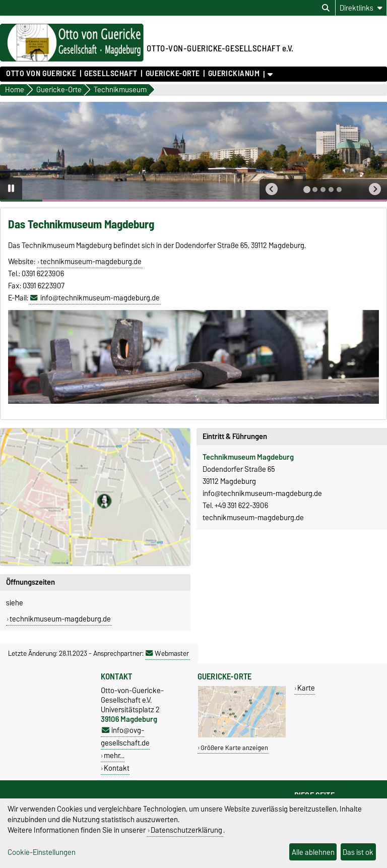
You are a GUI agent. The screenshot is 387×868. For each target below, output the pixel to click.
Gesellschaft (111, 74)
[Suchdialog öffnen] (326, 8)
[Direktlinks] (361, 8)
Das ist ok (358, 852)
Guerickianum (234, 74)
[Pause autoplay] (11, 189)
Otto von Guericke (41, 74)
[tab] (307, 190)
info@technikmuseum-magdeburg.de (100, 298)
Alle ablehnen (313, 852)
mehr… (114, 755)
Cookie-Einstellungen (42, 852)
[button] (272, 189)
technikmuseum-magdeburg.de (91, 262)
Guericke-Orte (173, 74)
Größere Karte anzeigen (234, 748)
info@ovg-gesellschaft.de (125, 736)
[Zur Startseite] (72, 59)
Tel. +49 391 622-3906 (235, 506)
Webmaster (167, 653)
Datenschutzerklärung (186, 830)
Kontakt (117, 768)
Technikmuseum (229, 457)
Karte (306, 688)
